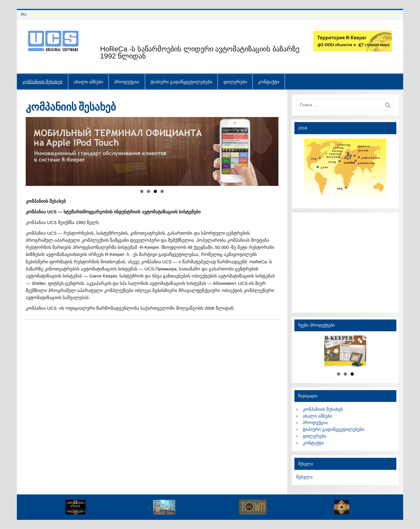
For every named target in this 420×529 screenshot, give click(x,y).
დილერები (235, 82)
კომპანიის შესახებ (42, 82)
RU (24, 14)
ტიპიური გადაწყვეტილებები (181, 82)
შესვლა (304, 477)
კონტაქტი (269, 82)
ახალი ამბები (88, 82)
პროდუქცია (127, 82)
